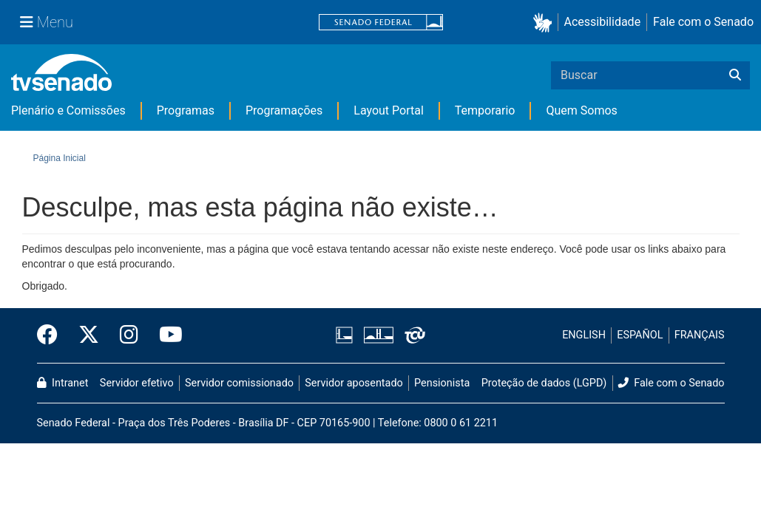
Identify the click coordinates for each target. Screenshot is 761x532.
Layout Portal (389, 110)
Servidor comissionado (239, 383)
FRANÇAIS (700, 335)
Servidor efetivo (137, 383)
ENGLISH (584, 335)
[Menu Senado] (47, 22)
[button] (545, 23)
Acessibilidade (603, 22)
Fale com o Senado (703, 22)
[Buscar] (735, 75)
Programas (186, 110)
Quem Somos (581, 110)
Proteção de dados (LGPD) (544, 383)
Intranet (63, 383)
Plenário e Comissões (68, 110)
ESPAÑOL (640, 335)
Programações (284, 110)
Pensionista (442, 383)
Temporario (485, 110)
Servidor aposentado (354, 383)
